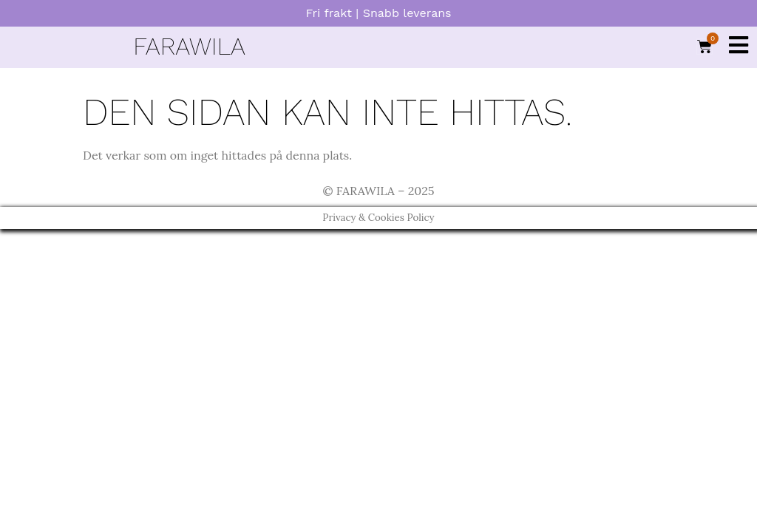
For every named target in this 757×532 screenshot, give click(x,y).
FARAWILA (189, 46)
